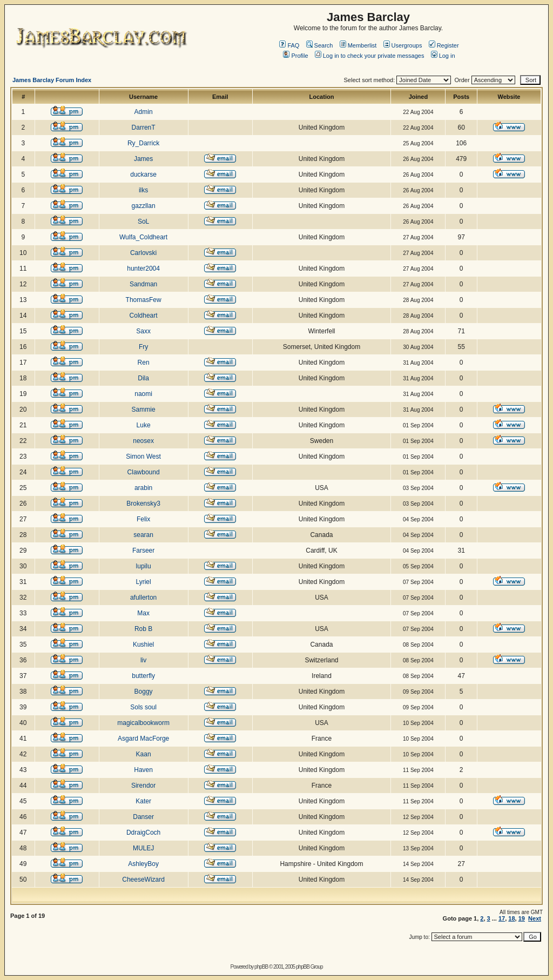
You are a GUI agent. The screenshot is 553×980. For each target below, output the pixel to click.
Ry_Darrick (143, 143)
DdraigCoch (143, 833)
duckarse (143, 174)
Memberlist (358, 45)
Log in (443, 56)
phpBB (261, 967)
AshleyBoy (143, 864)
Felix (143, 519)
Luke (144, 425)
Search (320, 45)
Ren (144, 363)
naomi (143, 394)
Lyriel (143, 582)
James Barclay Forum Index (52, 80)
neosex (143, 441)
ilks (143, 190)
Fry (143, 347)
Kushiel (143, 645)
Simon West (143, 457)
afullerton (143, 598)
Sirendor (143, 786)
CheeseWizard (143, 880)
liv (143, 660)
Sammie (144, 410)
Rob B (143, 629)
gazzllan (144, 206)
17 (502, 918)
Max (143, 613)
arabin (143, 488)
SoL (143, 221)
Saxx (143, 331)
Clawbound (144, 472)
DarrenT (144, 127)
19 (522, 918)
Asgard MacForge (143, 739)
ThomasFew (144, 300)
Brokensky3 (143, 504)
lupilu (144, 566)
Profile (295, 56)
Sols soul (143, 707)
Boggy (144, 692)
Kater (143, 801)
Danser (143, 817)
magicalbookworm (143, 723)
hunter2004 (143, 269)
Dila (143, 378)
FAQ (289, 45)
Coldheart (144, 316)
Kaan (144, 754)
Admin (144, 112)
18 (511, 918)
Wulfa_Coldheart (143, 237)
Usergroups (403, 45)
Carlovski (143, 253)
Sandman (143, 284)
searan (143, 535)
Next (535, 918)
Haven (143, 770)
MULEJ (143, 848)
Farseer (143, 551)
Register (444, 45)
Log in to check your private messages (370, 56)
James (143, 159)
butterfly (143, 676)
